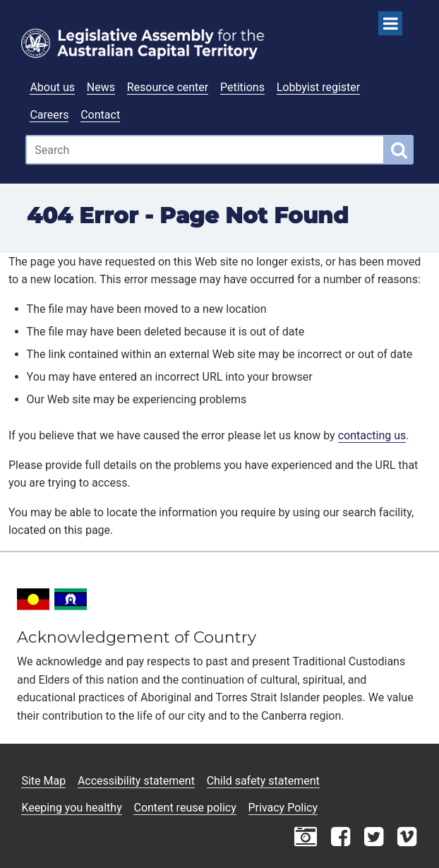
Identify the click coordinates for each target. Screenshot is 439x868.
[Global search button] (399, 150)
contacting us (372, 435)
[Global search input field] (205, 150)
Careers (49, 115)
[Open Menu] (390, 23)
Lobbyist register (319, 87)
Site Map (43, 781)
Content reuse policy (185, 808)
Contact (100, 115)
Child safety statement (263, 781)
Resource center (168, 87)
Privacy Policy (283, 808)
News (101, 87)
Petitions (242, 87)
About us (52, 87)
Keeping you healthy (71, 808)
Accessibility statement (136, 781)
